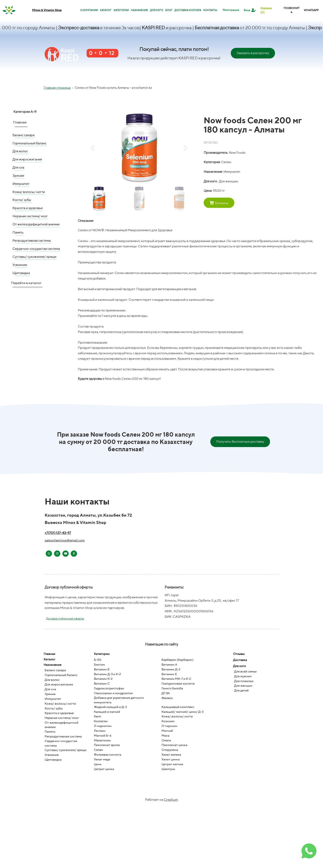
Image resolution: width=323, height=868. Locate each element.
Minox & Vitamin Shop (47, 10)
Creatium (171, 800)
